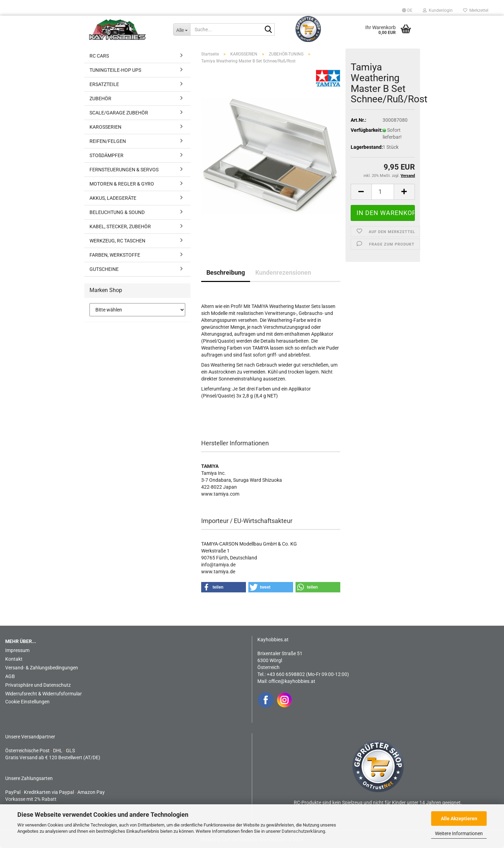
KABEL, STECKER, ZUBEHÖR (120, 226)
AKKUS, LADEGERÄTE (113, 198)
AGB (10, 676)
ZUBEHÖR (100, 98)
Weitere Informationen (459, 833)
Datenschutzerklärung (303, 831)
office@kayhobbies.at (292, 681)
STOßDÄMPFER (106, 155)
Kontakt (14, 659)
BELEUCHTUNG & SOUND (117, 212)
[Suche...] (182, 29)
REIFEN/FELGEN (108, 141)
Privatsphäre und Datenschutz (38, 685)
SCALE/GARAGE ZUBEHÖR (119, 113)
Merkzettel (476, 10)
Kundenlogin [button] (438, 10)
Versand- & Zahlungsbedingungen (42, 668)
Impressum (17, 650)
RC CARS (99, 56)
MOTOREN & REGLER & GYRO (122, 184)
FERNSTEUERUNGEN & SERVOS (124, 170)
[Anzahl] (383, 192)
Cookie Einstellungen (27, 702)
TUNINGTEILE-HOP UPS (115, 70)
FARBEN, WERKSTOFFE (115, 255)
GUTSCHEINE (104, 269)
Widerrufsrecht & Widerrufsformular (44, 694)
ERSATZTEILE (104, 84)
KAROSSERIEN (105, 127)
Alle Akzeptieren (459, 819)
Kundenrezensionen (283, 272)
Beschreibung (226, 272)
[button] (407, 10)
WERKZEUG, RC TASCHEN (117, 241)
